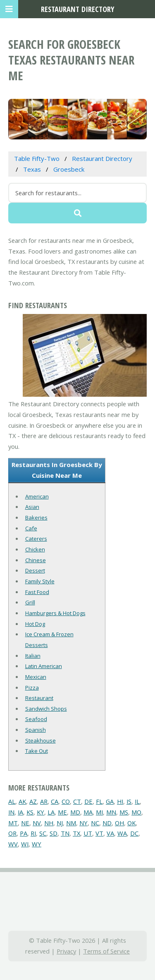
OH (119, 823)
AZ (33, 801)
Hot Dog (35, 624)
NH (49, 823)
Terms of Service (106, 951)
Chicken (35, 549)
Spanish (36, 730)
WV (13, 844)
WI (25, 844)
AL (12, 801)
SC (43, 833)
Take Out (37, 751)
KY (41, 812)
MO (136, 812)
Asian (32, 507)
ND (107, 823)
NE (25, 823)
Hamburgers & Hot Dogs (55, 613)
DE (88, 801)
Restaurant (39, 698)
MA (88, 812)
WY (37, 844)
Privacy (66, 951)
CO (66, 801)
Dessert (35, 570)
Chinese (36, 560)
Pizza (32, 688)
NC (95, 823)
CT (77, 801)
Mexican (36, 677)
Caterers (36, 539)
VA (110, 833)
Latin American (44, 666)
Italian (33, 656)
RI (33, 833)
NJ (60, 823)
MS (124, 812)
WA (122, 833)
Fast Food (37, 592)
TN (65, 833)
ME (62, 812)
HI (120, 801)
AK (22, 801)
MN (111, 812)
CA (55, 801)
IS (129, 801)
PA (24, 833)
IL (137, 801)
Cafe (31, 528)
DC (134, 833)
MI (99, 812)
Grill (30, 602)
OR (12, 833)
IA (20, 812)
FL (99, 801)
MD (75, 812)
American (37, 496)
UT (88, 833)
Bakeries (36, 518)
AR (44, 801)
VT (99, 833)
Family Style (40, 581)
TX (76, 833)
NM (71, 823)
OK (131, 823)
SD (54, 833)
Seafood (36, 719)
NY (83, 823)
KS (30, 812)
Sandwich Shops (46, 709)
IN (11, 812)
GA (110, 801)
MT (13, 823)
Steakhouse (41, 740)
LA (51, 812)
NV (37, 823)
